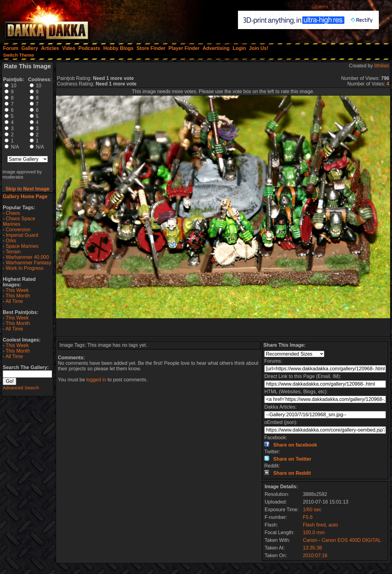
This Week (17, 290)
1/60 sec (312, 510)
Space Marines (22, 246)
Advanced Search (21, 388)
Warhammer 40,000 (27, 257)
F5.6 (308, 517)
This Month (18, 296)
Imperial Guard (22, 235)
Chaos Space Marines (19, 221)
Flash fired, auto (320, 525)
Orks (11, 241)
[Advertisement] (223, 327)
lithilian (382, 66)
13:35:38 (312, 548)
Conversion (18, 230)
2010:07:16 (315, 555)
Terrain (13, 252)
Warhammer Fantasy (29, 263)
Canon (310, 540)
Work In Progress (25, 268)
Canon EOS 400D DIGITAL (351, 540)
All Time (14, 301)
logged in (96, 380)
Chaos (13, 213)
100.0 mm (314, 532)
